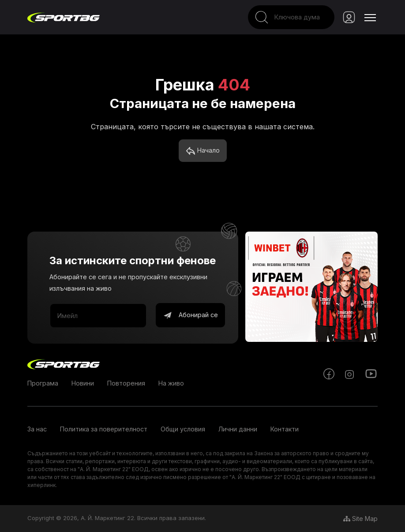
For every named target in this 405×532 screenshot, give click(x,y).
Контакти (285, 429)
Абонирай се (190, 315)
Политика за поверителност (104, 429)
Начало (203, 151)
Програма (43, 383)
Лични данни (238, 429)
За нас (37, 429)
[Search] (291, 17)
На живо (171, 383)
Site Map (360, 519)
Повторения (126, 383)
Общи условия (183, 429)
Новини (83, 383)
